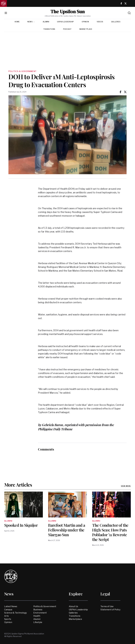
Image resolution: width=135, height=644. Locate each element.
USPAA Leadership (65, 22)
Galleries (116, 22)
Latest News (11, 606)
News (31, 22)
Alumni (46, 22)
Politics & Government (45, 606)
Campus (8, 610)
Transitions (49, 29)
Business (38, 610)
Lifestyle (38, 622)
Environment (40, 613)
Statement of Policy (110, 610)
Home (17, 22)
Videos (100, 22)
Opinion (85, 22)
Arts (6, 616)
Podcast (67, 29)
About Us (73, 606)
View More (126, 486)
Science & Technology (15, 613)
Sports (8, 619)
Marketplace (86, 29)
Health (37, 616)
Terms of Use (107, 606)
